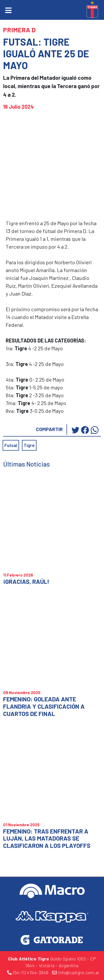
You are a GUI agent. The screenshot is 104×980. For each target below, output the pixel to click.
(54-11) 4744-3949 (28, 972)
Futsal (11, 445)
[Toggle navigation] (8, 10)
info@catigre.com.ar (76, 972)
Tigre (29, 445)
